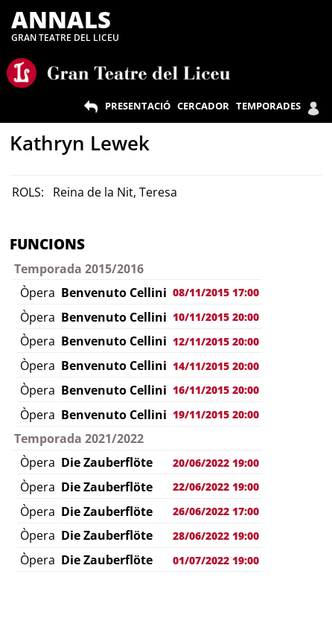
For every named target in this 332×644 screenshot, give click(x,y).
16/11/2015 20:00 (216, 390)
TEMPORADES (268, 106)
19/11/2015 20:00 (216, 414)
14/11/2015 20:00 (216, 366)
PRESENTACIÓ (138, 106)
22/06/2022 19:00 (216, 487)
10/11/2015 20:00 (216, 317)
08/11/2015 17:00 (216, 292)
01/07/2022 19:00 (216, 560)
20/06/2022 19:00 (216, 463)
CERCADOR (203, 106)
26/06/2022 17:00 (216, 511)
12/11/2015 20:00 (216, 341)
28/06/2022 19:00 (216, 536)
